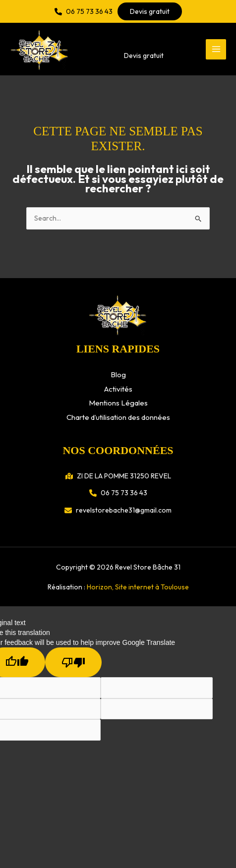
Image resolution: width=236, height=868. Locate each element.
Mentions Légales (118, 403)
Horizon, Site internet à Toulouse (138, 587)
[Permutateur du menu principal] (216, 49)
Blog (118, 375)
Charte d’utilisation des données (118, 417)
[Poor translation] (73, 662)
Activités (118, 389)
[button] (84, 12)
